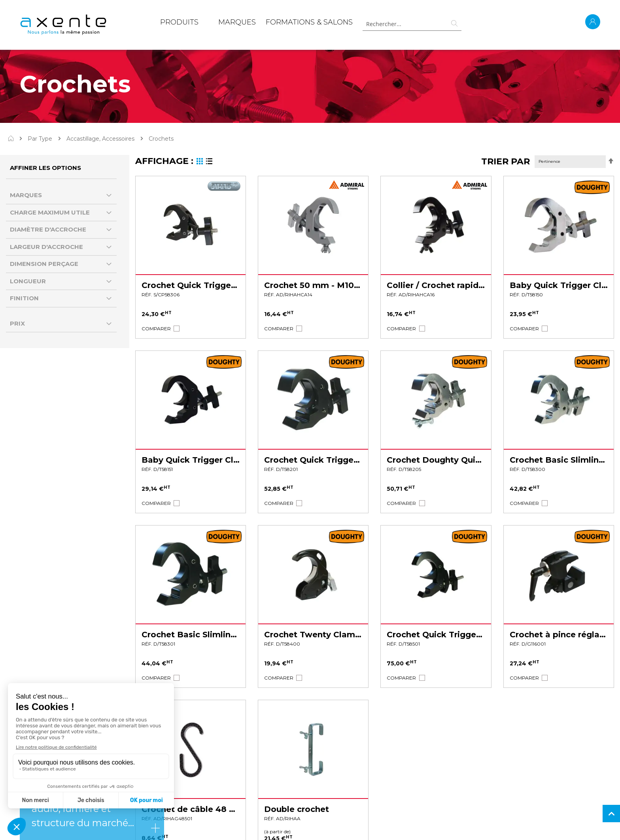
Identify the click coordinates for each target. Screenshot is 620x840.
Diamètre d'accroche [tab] (48, 229)
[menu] (256, 24)
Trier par (506, 161)
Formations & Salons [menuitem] (309, 22)
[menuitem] (179, 24)
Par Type (40, 139)
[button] (156, 329)
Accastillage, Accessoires (100, 139)
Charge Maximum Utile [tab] (50, 212)
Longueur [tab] (28, 281)
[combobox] (412, 24)
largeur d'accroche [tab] (46, 247)
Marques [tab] (26, 195)
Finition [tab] (24, 298)
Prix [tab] (17, 323)
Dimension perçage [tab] (44, 264)
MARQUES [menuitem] (237, 22)
